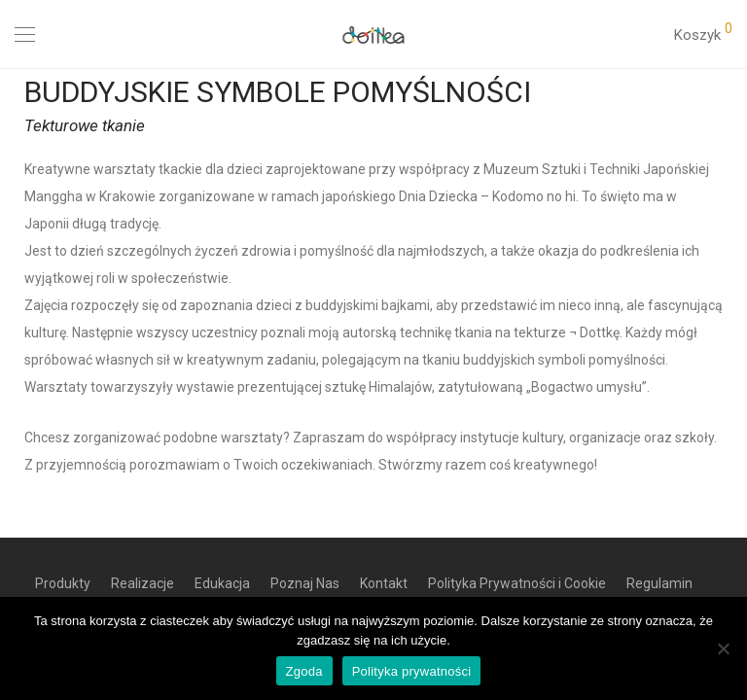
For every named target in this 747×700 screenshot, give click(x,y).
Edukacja (222, 583)
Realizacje (142, 583)
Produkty (63, 583)
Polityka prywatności (412, 671)
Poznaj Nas (305, 583)
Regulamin (659, 583)
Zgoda (304, 671)
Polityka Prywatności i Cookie (517, 583)
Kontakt (384, 583)
